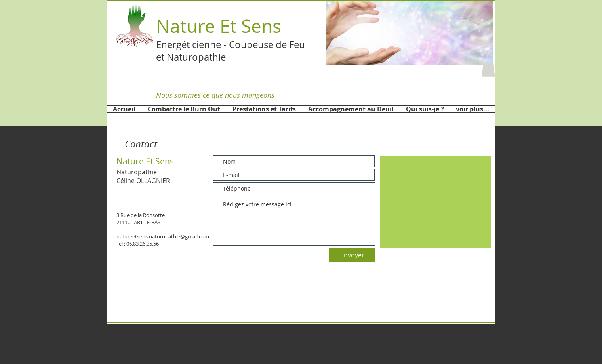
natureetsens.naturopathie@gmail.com (163, 236)
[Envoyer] (352, 255)
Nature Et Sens (219, 26)
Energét (173, 44)
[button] (409, 33)
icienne (205, 44)
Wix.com (250, 347)
